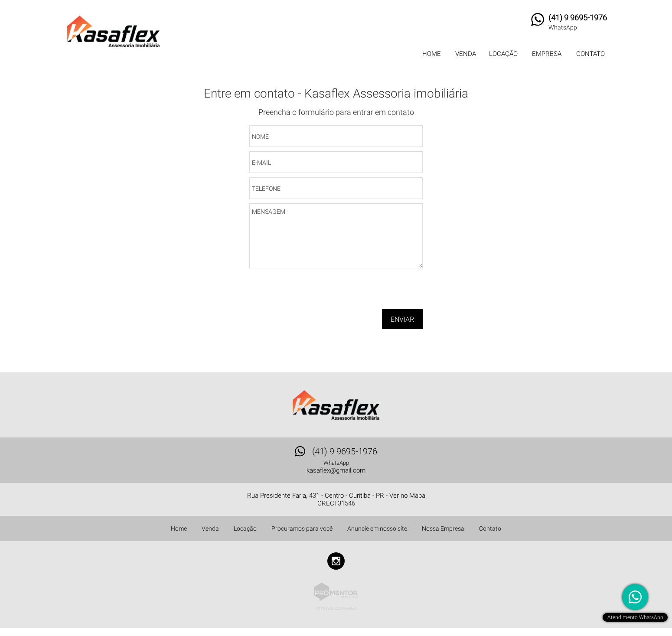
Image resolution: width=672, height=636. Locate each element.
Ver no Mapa (407, 496)
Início (324, 76)
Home (432, 54)
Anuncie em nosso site (377, 528)
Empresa (547, 54)
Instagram (336, 561)
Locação (503, 54)
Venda (466, 54)
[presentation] (367, 292)
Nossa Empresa (443, 528)
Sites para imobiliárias (336, 609)
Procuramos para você (302, 528)
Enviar (402, 319)
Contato (590, 54)
